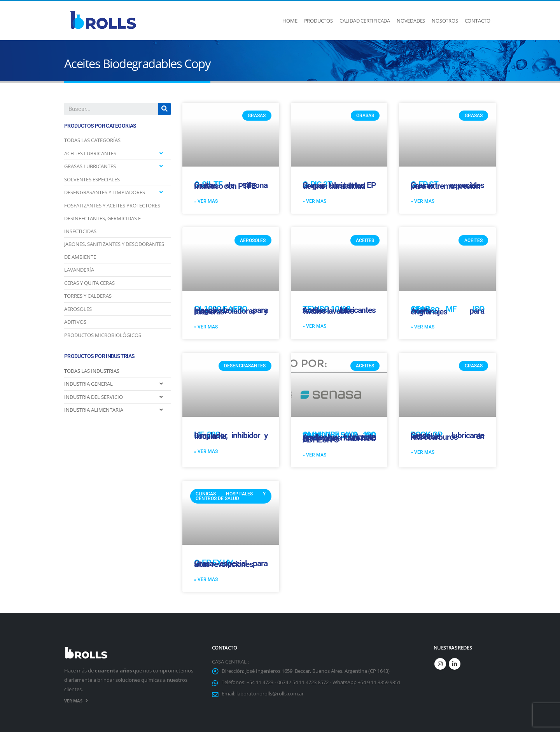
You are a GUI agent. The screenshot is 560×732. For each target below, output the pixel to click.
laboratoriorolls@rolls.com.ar (270, 694)
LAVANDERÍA (79, 270)
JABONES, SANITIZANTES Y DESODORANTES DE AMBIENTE (114, 250)
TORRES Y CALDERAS (88, 296)
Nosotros (445, 21)
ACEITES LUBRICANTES (90, 153)
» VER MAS (206, 201)
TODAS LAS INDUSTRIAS (92, 371)
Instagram (440, 664)
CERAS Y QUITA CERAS (89, 283)
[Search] (164, 109)
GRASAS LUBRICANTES (90, 166)
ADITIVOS (75, 322)
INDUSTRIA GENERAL (88, 384)
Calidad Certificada (365, 21)
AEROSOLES (78, 309)
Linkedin (455, 664)
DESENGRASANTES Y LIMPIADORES (105, 192)
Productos (318, 21)
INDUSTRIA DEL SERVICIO (94, 397)
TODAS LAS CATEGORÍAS (92, 140)
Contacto (478, 21)
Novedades (411, 21)
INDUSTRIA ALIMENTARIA (94, 410)
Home (290, 21)
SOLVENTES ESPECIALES (92, 179)
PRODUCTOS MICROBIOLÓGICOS (103, 335)
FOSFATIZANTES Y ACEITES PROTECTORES (112, 205)
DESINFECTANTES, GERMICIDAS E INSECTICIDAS (102, 225)
